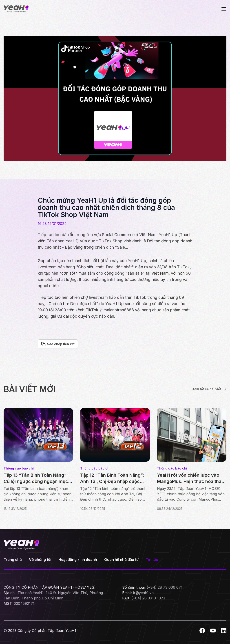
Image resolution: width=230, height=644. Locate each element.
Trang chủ (13, 560)
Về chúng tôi (40, 560)
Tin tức (152, 560)
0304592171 (24, 603)
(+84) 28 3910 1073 (148, 598)
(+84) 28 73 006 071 (165, 587)
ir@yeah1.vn (143, 593)
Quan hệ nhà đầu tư (121, 560)
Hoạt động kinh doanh (78, 560)
